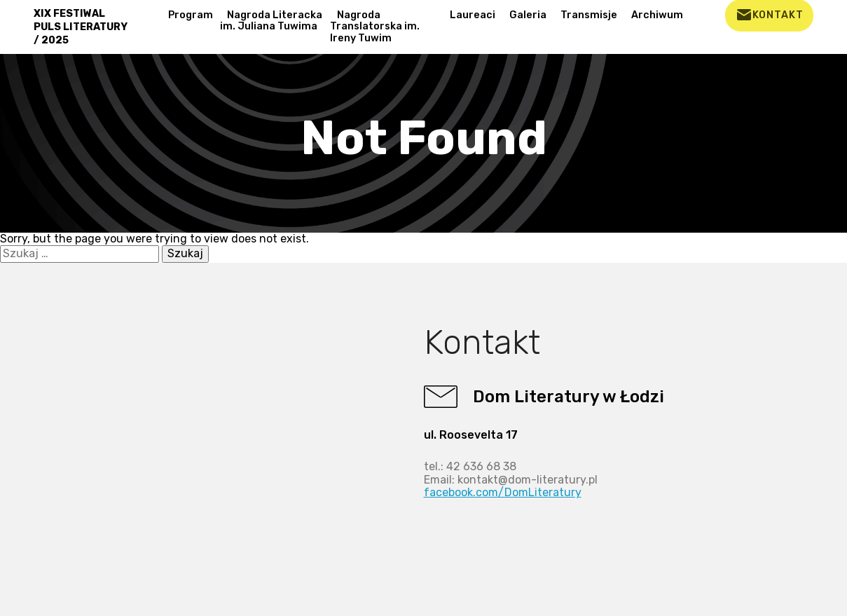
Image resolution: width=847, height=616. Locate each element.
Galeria (528, 15)
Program (191, 15)
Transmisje (589, 15)
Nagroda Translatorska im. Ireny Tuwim (375, 27)
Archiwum (657, 15)
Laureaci (473, 15)
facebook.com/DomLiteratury (503, 492)
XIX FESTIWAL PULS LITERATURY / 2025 (81, 27)
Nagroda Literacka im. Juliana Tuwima (271, 21)
